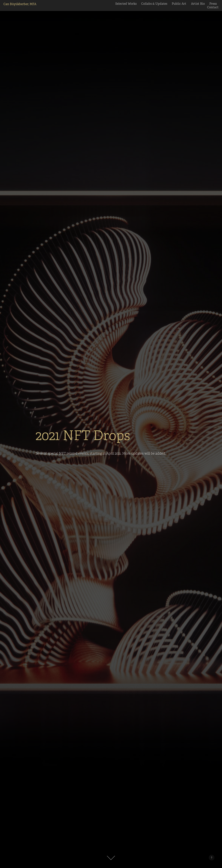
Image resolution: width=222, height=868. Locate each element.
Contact (213, 7)
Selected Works (126, 4)
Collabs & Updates (154, 4)
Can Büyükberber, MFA (20, 4)
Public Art (179, 4)
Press (213, 4)
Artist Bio (198, 4)
